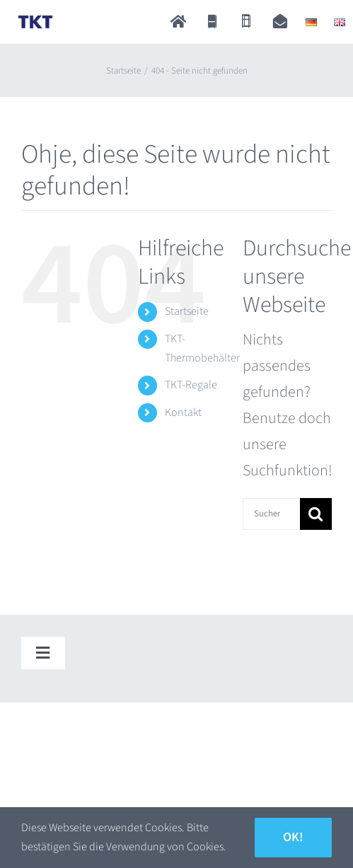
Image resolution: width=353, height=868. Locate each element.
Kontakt (183, 412)
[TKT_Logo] (35, 20)
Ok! (293, 837)
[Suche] (316, 514)
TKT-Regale (191, 385)
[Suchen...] (271, 514)
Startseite (187, 311)
